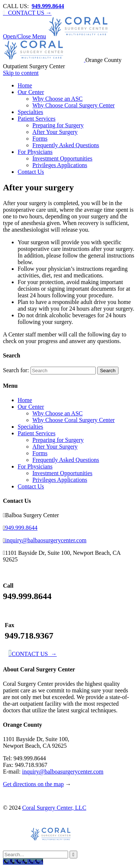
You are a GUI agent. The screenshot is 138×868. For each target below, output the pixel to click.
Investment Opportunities (62, 473)
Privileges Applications (60, 480)
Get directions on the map (33, 784)
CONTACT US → (27, 13)
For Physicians (35, 466)
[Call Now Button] (23, 862)
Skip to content (21, 73)
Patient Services (37, 433)
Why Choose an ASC (57, 413)
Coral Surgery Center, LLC (54, 808)
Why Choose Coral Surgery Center (74, 420)
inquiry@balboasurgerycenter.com (63, 772)
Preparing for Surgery (58, 440)
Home (25, 400)
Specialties (30, 427)
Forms (40, 453)
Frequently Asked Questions (66, 460)
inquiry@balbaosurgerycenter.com (45, 540)
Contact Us (31, 486)
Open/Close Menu (24, 36)
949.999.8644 (20, 528)
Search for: (16, 370)
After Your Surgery (55, 447)
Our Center (31, 407)
